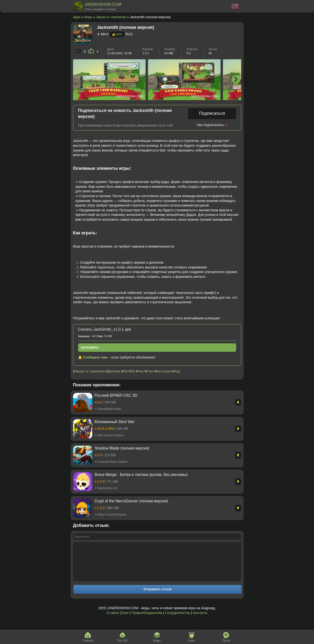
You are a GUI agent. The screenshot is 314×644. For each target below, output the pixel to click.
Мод (176, 371)
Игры (88, 17)
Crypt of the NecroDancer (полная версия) (131, 501)
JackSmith (90, 348)
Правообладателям (147, 620)
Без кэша (163, 371)
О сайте (113, 620)
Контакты (200, 620)
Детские (114, 371)
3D (133, 371)
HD (125, 371)
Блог (125, 620)
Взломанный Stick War (115, 422)
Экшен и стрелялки (111, 17)
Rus (141, 371)
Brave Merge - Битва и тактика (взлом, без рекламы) (141, 475)
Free (150, 371)
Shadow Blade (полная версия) (122, 448)
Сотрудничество (177, 620)
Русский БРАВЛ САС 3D (116, 395)
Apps (77, 17)
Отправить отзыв (158, 596)
